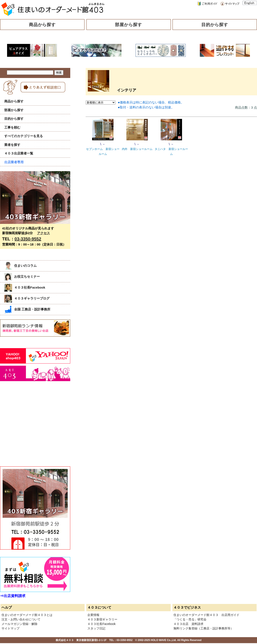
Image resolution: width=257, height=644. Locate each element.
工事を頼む (12, 127)
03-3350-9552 (28, 239)
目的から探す (215, 25)
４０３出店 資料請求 (188, 624)
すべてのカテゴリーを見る (24, 136)
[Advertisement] (32, 428)
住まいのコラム (20, 266)
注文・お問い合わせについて (21, 619)
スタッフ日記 (96, 628)
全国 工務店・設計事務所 (27, 309)
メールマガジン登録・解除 (19, 624)
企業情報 (93, 615)
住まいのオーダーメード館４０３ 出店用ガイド (206, 615)
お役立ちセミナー (22, 276)
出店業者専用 (14, 162)
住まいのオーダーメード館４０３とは (27, 615)
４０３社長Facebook (25, 287)
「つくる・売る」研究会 (190, 619)
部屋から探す (128, 25)
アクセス (43, 233)
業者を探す (12, 145)
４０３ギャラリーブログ (27, 298)
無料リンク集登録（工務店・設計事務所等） (203, 628)
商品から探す (42, 25)
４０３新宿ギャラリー (102, 619)
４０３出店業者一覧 (19, 153)
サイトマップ (10, 628)
